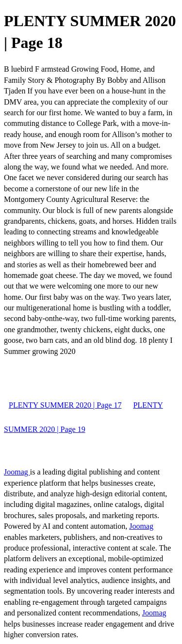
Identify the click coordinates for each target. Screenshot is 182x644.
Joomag (17, 472)
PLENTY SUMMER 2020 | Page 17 (65, 405)
